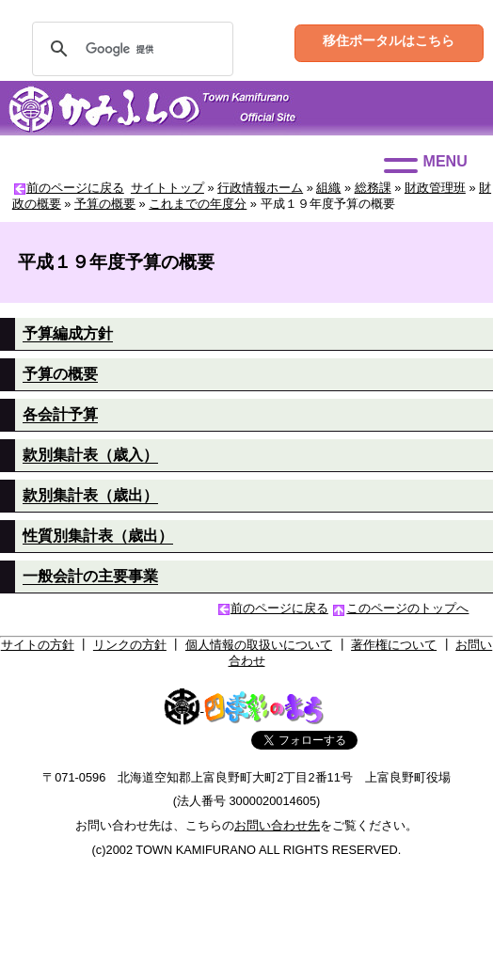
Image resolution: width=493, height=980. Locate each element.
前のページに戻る (75, 188)
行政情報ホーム (260, 188)
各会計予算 (60, 414)
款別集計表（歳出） (90, 495)
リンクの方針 (130, 645)
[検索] (130, 49)
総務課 (373, 188)
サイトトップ (167, 188)
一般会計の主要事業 (90, 576)
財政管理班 (435, 188)
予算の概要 (105, 204)
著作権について (394, 645)
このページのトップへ (407, 608)
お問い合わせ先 (277, 825)
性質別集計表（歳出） (98, 536)
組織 (328, 188)
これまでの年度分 (198, 204)
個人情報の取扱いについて (259, 645)
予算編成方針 (68, 333)
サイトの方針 (38, 645)
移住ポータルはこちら (389, 40)
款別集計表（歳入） (90, 455)
